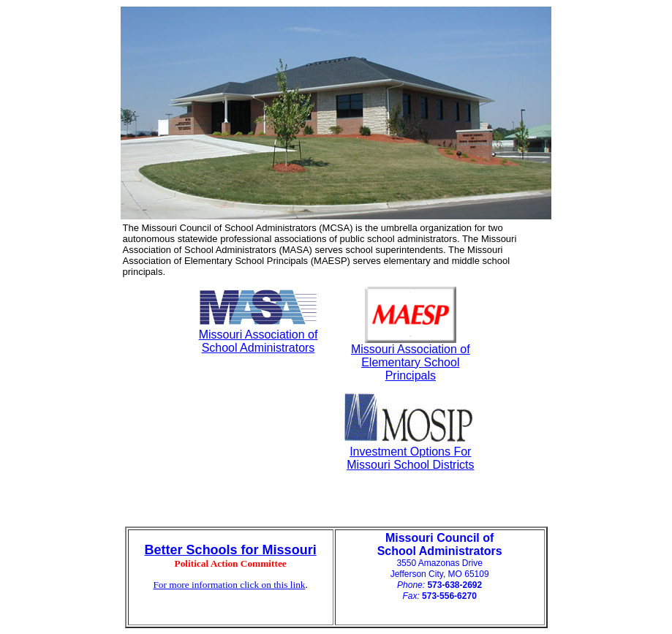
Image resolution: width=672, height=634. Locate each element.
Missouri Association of (258, 335)
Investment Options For (410, 452)
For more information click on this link (229, 585)
